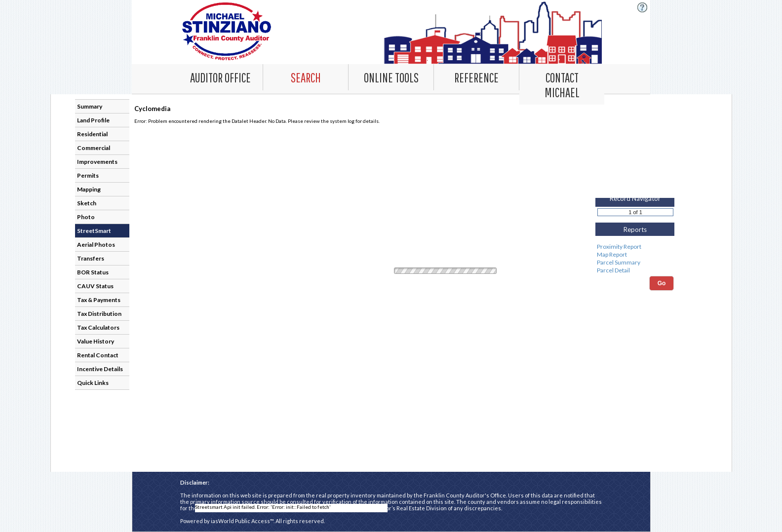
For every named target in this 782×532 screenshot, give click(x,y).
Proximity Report (634, 247)
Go (662, 283)
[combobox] (306, 77)
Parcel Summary (634, 263)
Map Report (634, 255)
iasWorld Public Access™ (242, 521)
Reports (635, 229)
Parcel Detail (634, 270)
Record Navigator (635, 198)
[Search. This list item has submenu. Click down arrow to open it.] (306, 77)
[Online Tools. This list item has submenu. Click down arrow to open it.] (391, 77)
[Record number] (635, 212)
